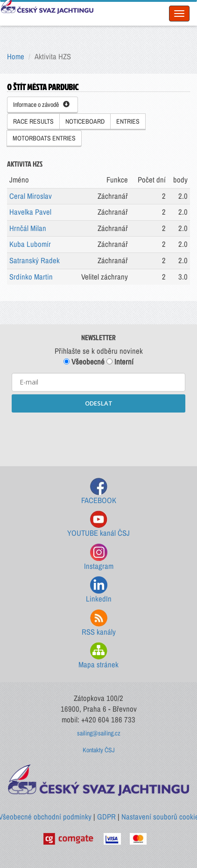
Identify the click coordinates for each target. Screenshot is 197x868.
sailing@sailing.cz (99, 733)
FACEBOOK (99, 492)
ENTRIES (128, 121)
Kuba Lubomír (30, 244)
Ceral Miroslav (31, 196)
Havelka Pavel (30, 212)
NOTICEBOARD (85, 121)
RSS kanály (99, 623)
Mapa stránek (98, 656)
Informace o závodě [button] (41, 105)
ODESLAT (99, 403)
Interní (120, 362)
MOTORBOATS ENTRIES (44, 138)
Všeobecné (84, 362)
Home (16, 56)
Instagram (99, 557)
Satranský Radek (35, 260)
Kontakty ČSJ (99, 750)
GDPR (106, 817)
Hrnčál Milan (28, 228)
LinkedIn (99, 590)
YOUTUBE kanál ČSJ (98, 524)
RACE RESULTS (33, 121)
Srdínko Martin (31, 277)
